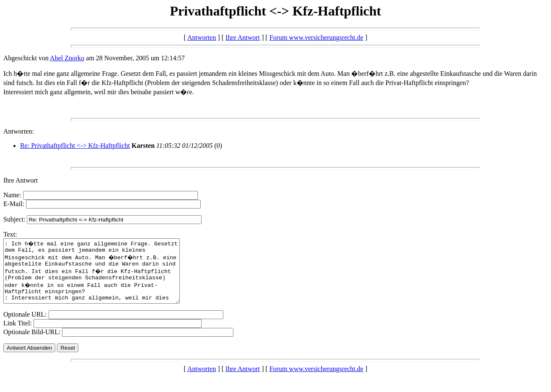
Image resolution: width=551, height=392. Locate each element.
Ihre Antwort (243, 37)
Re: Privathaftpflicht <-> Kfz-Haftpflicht (75, 146)
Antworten (202, 37)
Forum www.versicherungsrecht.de (316, 37)
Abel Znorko (67, 58)
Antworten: (19, 131)
